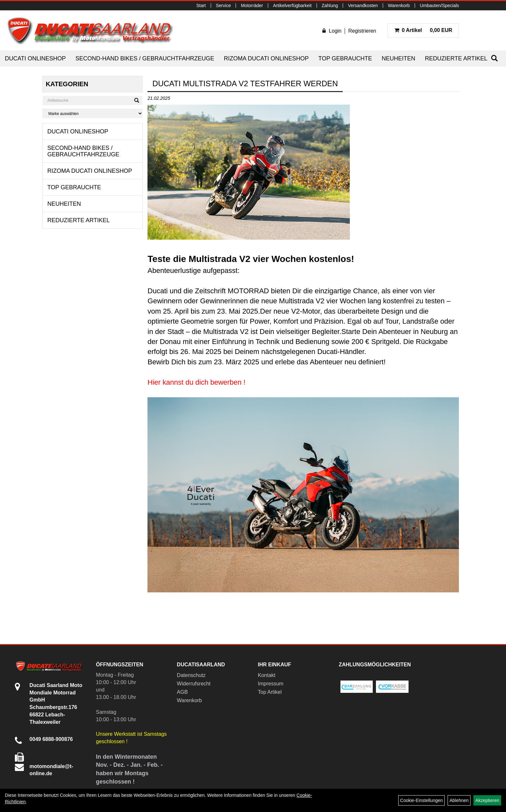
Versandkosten (363, 5)
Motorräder (252, 5)
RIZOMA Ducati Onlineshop (266, 58)
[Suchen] (494, 58)
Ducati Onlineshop (35, 58)
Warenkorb (399, 5)
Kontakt (267, 675)
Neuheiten (399, 58)
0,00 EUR (423, 30)
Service (223, 5)
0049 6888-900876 (51, 739)
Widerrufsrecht (194, 684)
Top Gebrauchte (345, 58)
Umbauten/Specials (439, 5)
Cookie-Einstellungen (421, 800)
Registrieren (362, 31)
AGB (182, 692)
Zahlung (330, 5)
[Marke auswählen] (93, 114)
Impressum (271, 684)
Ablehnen (459, 800)
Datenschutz (191, 675)
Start (201, 5)
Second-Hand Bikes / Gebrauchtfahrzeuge (145, 58)
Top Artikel (270, 692)
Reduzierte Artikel (456, 58)
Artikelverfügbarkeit (292, 5)
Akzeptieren (487, 800)
